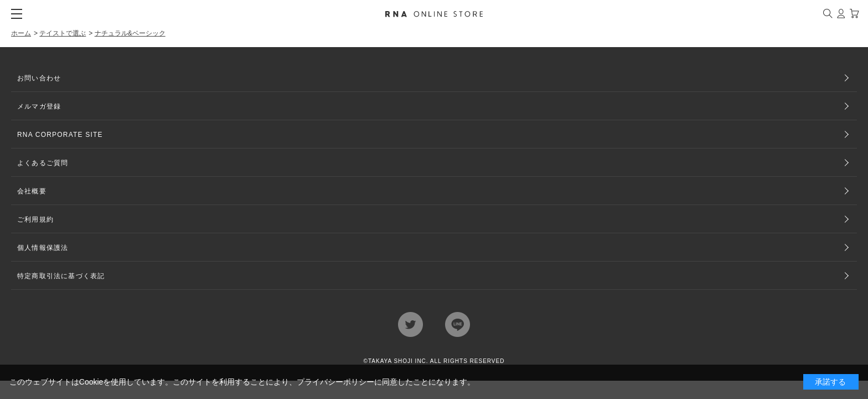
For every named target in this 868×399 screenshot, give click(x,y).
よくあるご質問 (43, 163)
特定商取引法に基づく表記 (61, 276)
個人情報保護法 (43, 248)
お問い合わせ (39, 78)
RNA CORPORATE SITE (60, 135)
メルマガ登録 (39, 106)
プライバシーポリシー (335, 382)
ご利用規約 (35, 219)
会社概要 (32, 191)
